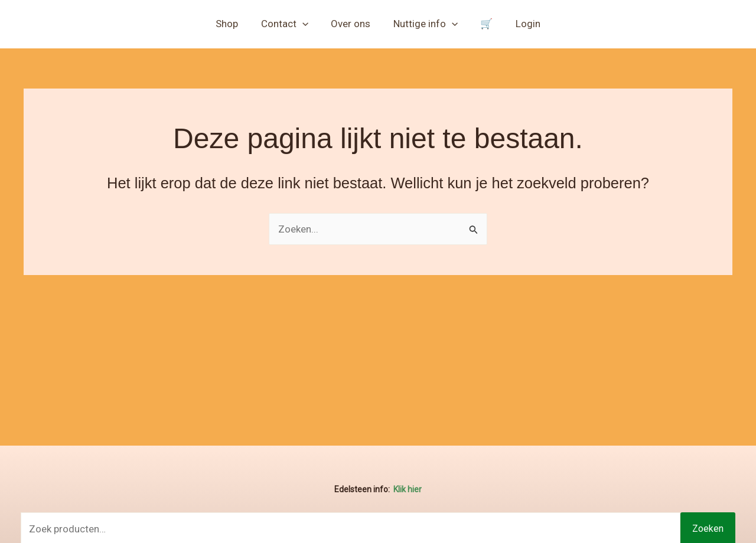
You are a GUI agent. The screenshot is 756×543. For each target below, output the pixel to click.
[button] (306, 24)
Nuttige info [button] (424, 24)
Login (522, 24)
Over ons (352, 24)
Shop (233, 24)
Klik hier (408, 489)
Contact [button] (288, 24)
